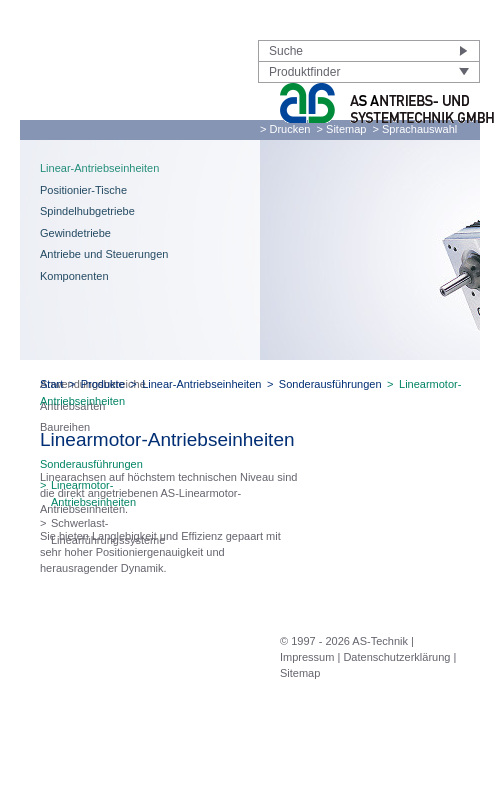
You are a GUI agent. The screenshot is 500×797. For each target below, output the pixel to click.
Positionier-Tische (83, 190)
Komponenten (74, 276)
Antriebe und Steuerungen (104, 254)
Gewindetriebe (75, 233)
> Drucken (285, 129)
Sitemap (300, 673)
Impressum (307, 657)
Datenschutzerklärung (396, 657)
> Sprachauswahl (415, 129)
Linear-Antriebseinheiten (99, 168)
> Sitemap (342, 129)
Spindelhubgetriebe (87, 211)
